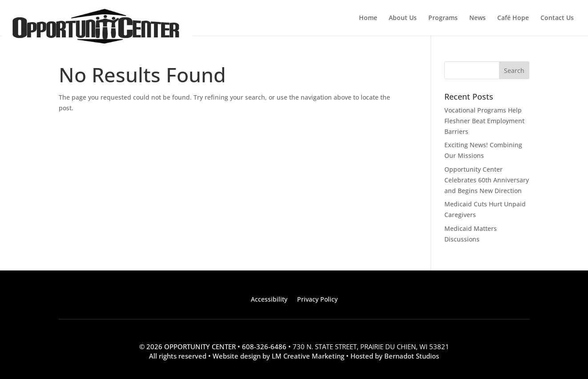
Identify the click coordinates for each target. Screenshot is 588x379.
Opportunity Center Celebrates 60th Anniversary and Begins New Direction (487, 180)
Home (368, 18)
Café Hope (513, 18)
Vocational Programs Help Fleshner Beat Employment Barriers (484, 121)
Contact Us (557, 18)
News (477, 18)
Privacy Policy (317, 300)
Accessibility (269, 300)
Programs (443, 18)
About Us (403, 18)
